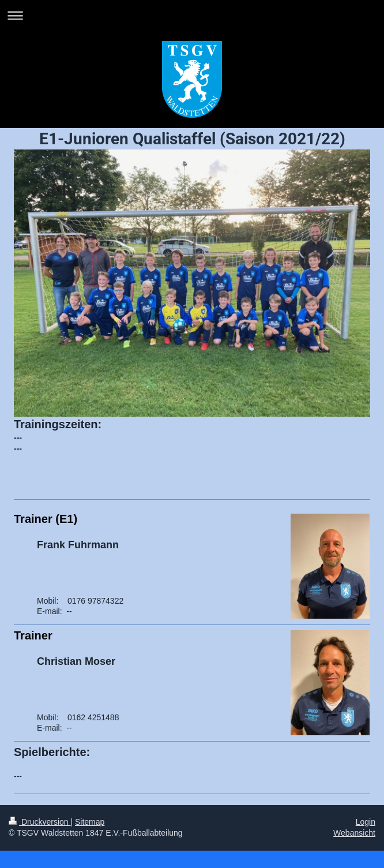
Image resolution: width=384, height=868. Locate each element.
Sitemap (90, 822)
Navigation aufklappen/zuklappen (192, 15)
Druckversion (39, 822)
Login (366, 822)
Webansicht (354, 833)
